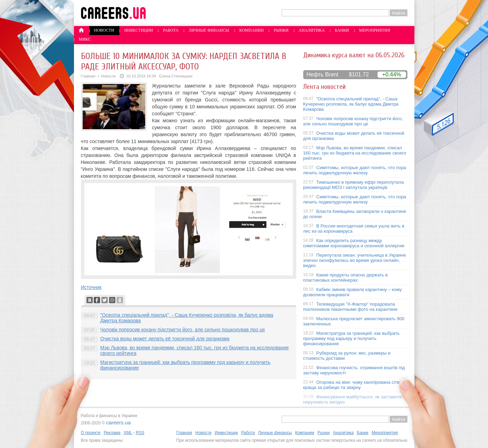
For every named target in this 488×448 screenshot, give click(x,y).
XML (128, 433)
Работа (171, 30)
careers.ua (118, 422)
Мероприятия (375, 30)
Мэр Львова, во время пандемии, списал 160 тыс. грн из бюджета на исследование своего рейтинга (355, 153)
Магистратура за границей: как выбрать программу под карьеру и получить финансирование (351, 338)
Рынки (281, 30)
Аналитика (312, 30)
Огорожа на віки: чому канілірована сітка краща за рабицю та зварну (353, 385)
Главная (88, 76)
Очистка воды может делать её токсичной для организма (165, 339)
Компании (251, 30)
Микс (85, 39)
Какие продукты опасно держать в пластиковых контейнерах (346, 277)
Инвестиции (139, 30)
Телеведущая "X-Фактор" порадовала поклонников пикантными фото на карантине (350, 307)
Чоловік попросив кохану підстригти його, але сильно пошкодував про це (183, 330)
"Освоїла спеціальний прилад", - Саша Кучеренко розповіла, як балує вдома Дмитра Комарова (351, 104)
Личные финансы (209, 30)
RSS (140, 433)
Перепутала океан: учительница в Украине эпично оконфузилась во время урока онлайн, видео (355, 260)
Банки (342, 30)
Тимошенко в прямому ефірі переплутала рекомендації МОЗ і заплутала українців (354, 185)
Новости (104, 30)
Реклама (112, 433)
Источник (91, 287)
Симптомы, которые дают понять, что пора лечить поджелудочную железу (355, 170)
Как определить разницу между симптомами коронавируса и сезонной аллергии (354, 243)
